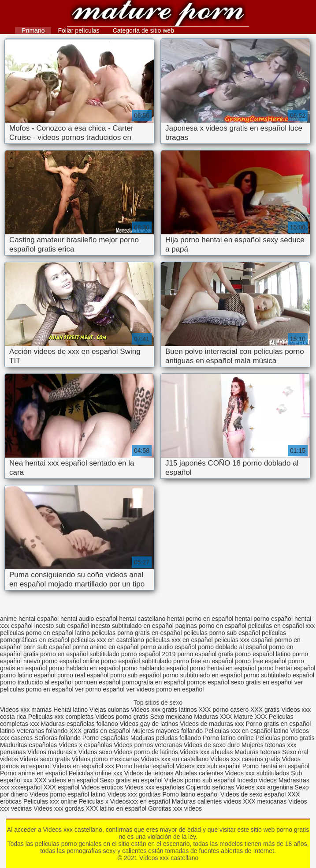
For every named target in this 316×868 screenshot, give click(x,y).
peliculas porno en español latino (45, 633)
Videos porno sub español (201, 780)
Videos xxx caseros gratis (245, 759)
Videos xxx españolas (154, 787)
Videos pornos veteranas (148, 745)
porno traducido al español (36, 682)
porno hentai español (287, 668)
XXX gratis (265, 710)
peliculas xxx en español (179, 640)
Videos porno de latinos (146, 752)
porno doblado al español (232, 647)
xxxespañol (27, 787)
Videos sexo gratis (45, 759)
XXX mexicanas (265, 801)
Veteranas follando (42, 731)
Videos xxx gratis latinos (164, 710)
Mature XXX (250, 717)
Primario (33, 30)
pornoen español (97, 682)
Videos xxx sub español (209, 766)
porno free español (261, 661)
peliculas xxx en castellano (108, 640)
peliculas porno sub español (222, 633)
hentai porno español (264, 619)
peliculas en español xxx (282, 626)
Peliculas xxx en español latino (247, 731)
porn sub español (47, 647)
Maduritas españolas (28, 745)
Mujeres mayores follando (168, 731)
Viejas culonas (109, 710)
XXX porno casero (225, 710)
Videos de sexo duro (213, 745)
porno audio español (168, 647)
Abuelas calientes (199, 773)
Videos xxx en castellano (175, 759)
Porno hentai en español (276, 766)
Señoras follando (58, 738)
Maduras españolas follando (80, 724)
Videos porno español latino (68, 794)
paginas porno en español (211, 626)
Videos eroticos (102, 787)
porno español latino (263, 654)
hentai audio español (89, 619)
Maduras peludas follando (166, 738)
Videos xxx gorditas (134, 794)
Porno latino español (191, 794)
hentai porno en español (200, 619)
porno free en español (203, 661)
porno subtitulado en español (202, 675)
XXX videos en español (67, 780)
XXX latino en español (116, 808)
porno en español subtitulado (80, 654)
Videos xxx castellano (158, 14)
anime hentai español (29, 619)
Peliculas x (94, 801)
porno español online (71, 661)
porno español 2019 (149, 654)
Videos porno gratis (122, 717)
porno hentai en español (223, 668)
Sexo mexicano (171, 717)
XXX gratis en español (100, 731)
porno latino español (28, 675)
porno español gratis (205, 654)
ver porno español (100, 689)
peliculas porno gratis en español (137, 633)
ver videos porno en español (165, 689)
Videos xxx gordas (59, 808)
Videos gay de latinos (149, 724)
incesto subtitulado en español (132, 626)
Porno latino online (228, 738)
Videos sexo (95, 752)
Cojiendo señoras (210, 787)
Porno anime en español (33, 773)
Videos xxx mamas (26, 710)
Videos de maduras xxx (212, 724)
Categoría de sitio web (143, 30)
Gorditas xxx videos (175, 808)
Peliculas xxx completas (61, 717)
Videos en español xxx (84, 766)
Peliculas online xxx (97, 773)
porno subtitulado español (279, 675)
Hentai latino (71, 710)
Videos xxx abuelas (207, 752)
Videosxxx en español (140, 801)
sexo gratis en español (262, 682)
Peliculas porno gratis (285, 738)
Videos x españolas (86, 745)
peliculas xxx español (243, 640)
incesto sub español (62, 626)
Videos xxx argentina (265, 787)
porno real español (83, 675)
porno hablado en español (85, 668)
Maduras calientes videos (207, 801)
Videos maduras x (52, 752)
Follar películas (78, 30)
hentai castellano (142, 619)
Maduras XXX (213, 717)
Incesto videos (258, 780)
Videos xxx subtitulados (257, 773)
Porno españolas (106, 738)
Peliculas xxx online (51, 801)
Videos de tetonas (149, 773)
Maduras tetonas (257, 752)
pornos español (208, 682)
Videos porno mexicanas (105, 759)
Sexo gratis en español (132, 780)
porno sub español (136, 675)
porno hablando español (155, 668)
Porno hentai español (146, 766)
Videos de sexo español (254, 794)
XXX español (62, 787)
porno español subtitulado (136, 661)
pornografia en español (154, 682)
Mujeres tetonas (264, 745)
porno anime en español (105, 647)
